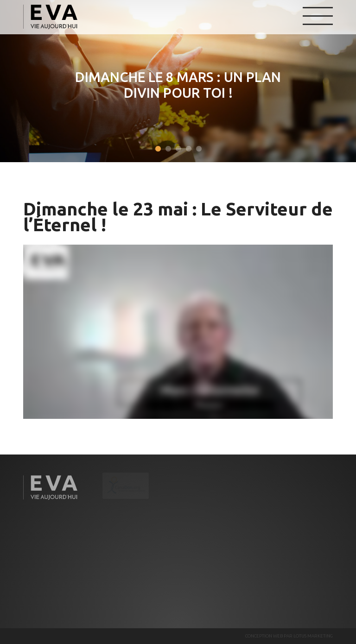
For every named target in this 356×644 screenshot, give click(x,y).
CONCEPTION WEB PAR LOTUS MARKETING (289, 636)
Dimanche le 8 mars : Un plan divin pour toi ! (177, 85)
